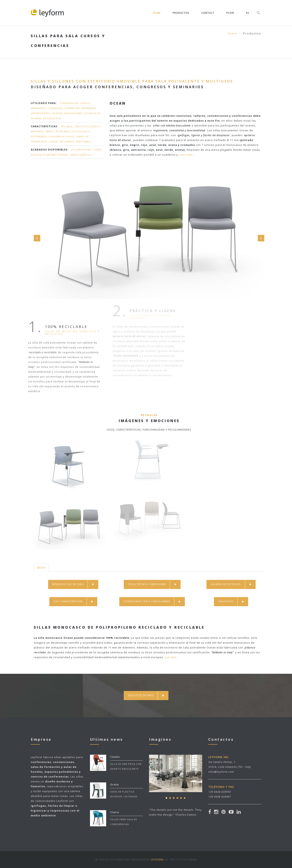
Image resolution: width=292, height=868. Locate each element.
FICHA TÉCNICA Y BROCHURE (152, 584)
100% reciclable (54, 327)
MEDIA (41, 568)
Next (261, 238)
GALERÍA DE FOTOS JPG (231, 584)
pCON (230, 13)
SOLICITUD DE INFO (146, 696)
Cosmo (115, 757)
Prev (37, 238)
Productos (181, 13)
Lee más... (172, 657)
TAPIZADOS (231, 602)
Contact (208, 13)
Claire (115, 812)
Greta (114, 784)
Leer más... (187, 155)
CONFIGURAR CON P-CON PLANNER (152, 602)
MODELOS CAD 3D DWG (73, 584)
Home (157, 13)
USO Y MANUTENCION (73, 602)
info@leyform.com (221, 772)
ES (248, 13)
